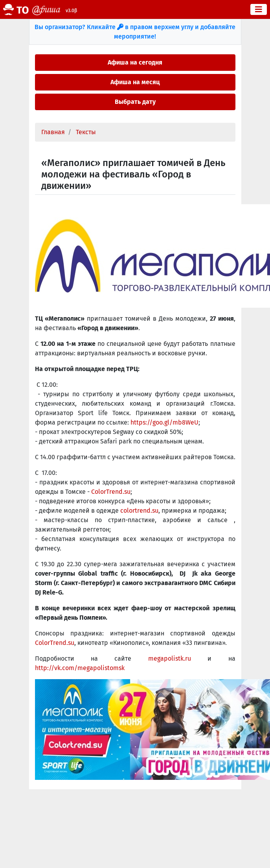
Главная (53, 132)
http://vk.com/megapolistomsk (80, 668)
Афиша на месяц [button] (135, 82)
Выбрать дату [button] (135, 102)
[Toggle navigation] (259, 9)
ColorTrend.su (111, 492)
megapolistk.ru (170, 658)
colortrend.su (139, 511)
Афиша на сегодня (135, 62)
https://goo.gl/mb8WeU (164, 422)
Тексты (86, 132)
